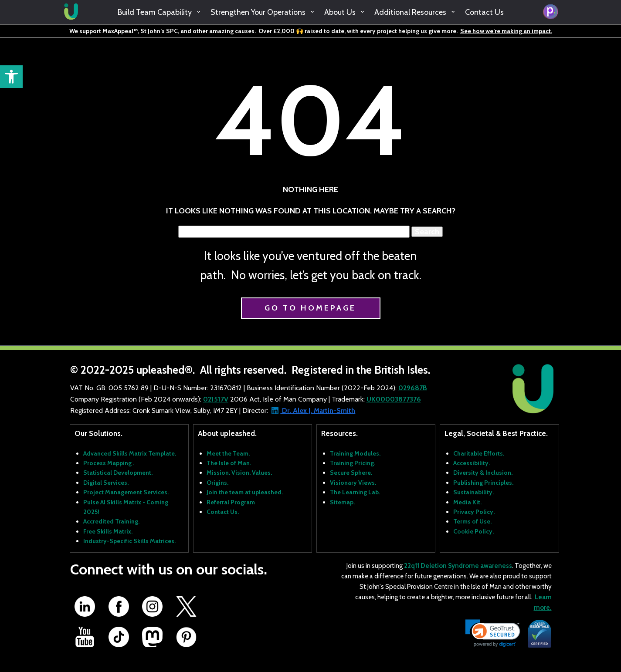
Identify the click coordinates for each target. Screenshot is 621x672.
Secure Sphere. (351, 473)
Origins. (217, 483)
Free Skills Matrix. (108, 531)
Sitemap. (342, 502)
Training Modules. (355, 453)
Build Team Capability (155, 12)
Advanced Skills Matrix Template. (130, 453)
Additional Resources (410, 12)
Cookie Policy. (473, 531)
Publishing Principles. (483, 483)
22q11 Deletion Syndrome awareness (458, 566)
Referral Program (231, 502)
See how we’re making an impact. (506, 31)
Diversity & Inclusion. (483, 473)
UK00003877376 (394, 399)
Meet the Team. (228, 453)
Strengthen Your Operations (258, 12)
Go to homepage (310, 308)
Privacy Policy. (474, 512)
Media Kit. (467, 502)
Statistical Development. (118, 473)
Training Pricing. (353, 463)
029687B (413, 388)
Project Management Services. (126, 492)
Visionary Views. (353, 483)
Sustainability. (473, 492)
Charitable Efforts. (479, 453)
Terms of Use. (472, 521)
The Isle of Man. (229, 463)
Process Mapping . (109, 463)
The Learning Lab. (355, 492)
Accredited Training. (111, 521)
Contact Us (484, 12)
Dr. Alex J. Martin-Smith (318, 410)
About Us (340, 12)
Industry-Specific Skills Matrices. (129, 541)
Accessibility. (472, 463)
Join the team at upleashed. (245, 492)
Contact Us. (223, 512)
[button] (11, 77)
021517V (216, 399)
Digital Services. (106, 483)
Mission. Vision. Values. (239, 473)
